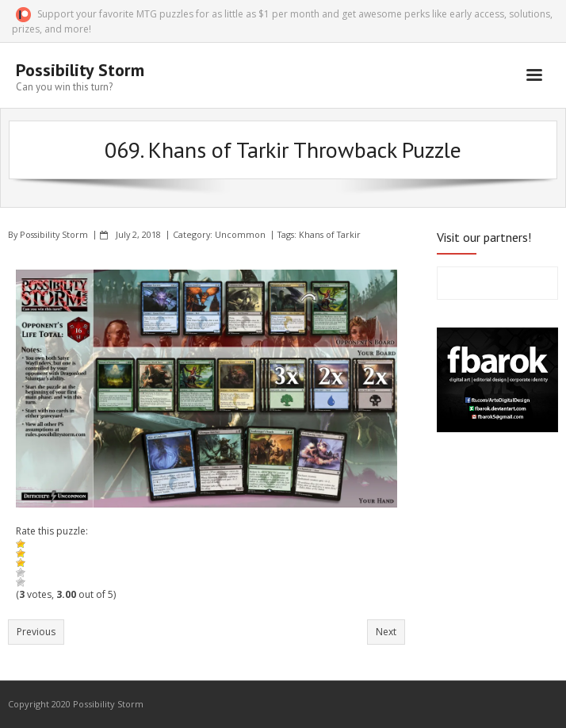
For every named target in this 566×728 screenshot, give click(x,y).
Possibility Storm (54, 234)
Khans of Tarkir (330, 234)
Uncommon (240, 234)
